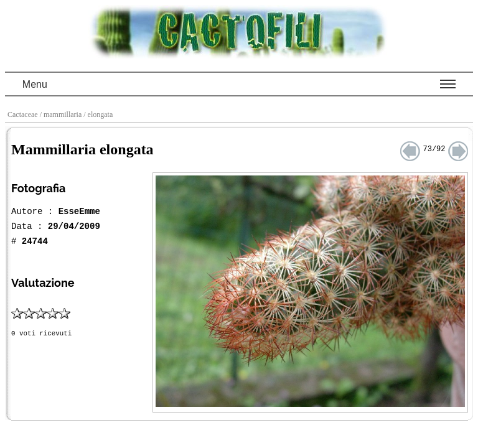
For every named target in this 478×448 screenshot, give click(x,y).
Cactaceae (24, 114)
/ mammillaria (62, 114)
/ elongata (99, 114)
